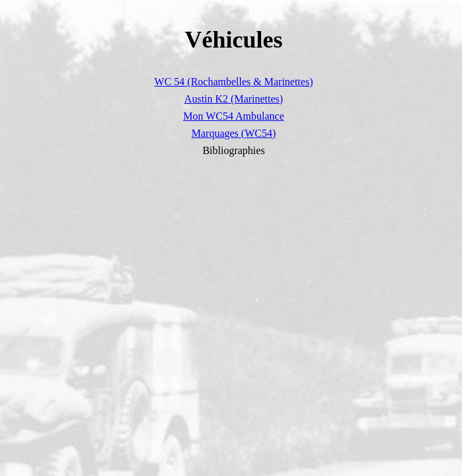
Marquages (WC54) (234, 133)
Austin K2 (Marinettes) (234, 99)
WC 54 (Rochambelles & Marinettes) (234, 82)
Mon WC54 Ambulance (234, 116)
